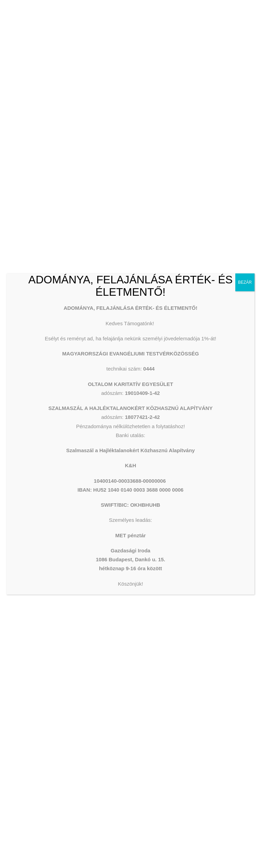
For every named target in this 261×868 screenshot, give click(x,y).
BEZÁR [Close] (245, 282)
